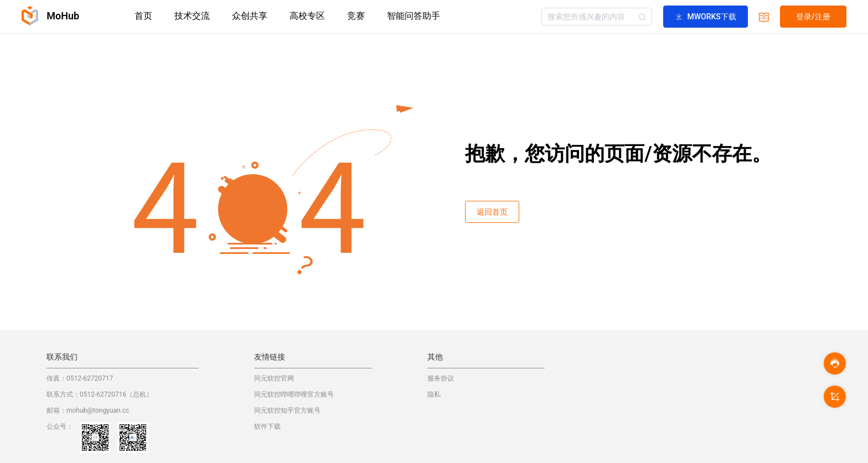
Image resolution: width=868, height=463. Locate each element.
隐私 (434, 394)
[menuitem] (143, 17)
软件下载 (267, 426)
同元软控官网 (274, 378)
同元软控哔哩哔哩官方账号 (294, 394)
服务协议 (441, 378)
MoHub (50, 15)
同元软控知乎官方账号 (287, 410)
